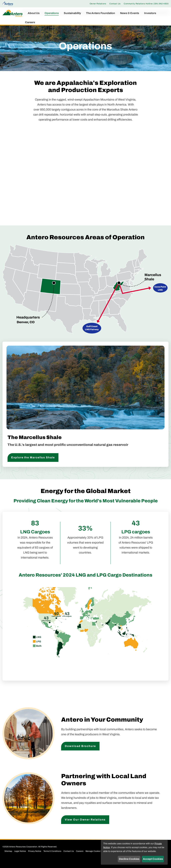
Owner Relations (98, 4)
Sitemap (8, 858)
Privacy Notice (35, 858)
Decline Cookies (129, 859)
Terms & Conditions (52, 858)
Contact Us (115, 4)
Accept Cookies (153, 859)
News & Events (130, 13)
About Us (34, 13)
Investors (150, 13)
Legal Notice (20, 858)
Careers (30, 22)
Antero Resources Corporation (23, 853)
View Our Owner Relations (85, 826)
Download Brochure (80, 753)
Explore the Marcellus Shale (33, 464)
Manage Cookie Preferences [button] (99, 858)
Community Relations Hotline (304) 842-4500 (146, 4)
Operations (52, 13)
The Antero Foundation (101, 13)
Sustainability (72, 13)
